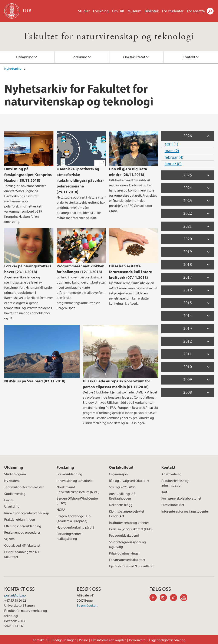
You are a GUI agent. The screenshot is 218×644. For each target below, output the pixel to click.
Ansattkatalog (171, 474)
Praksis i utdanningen (20, 519)
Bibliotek (152, 11)
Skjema (9, 539)
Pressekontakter (173, 505)
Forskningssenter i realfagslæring (70, 536)
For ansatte (196, 11)
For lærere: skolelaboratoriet (181, 498)
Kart (164, 492)
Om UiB (118, 11)
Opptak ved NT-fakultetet (22, 545)
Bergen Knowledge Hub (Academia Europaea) (74, 518)
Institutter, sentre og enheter (129, 523)
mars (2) (172, 151)
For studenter (173, 11)
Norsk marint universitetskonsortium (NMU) (78, 489)
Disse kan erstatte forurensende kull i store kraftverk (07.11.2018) (131, 272)
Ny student (12, 481)
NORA (61, 510)
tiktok (175, 598)
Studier (84, 11)
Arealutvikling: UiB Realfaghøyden (122, 496)
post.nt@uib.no (15, 595)
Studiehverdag (15, 494)
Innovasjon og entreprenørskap (27, 513)
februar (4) (174, 157)
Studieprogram (15, 474)
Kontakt (189, 57)
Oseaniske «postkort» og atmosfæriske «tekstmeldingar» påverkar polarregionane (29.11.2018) (80, 180)
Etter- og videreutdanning (23, 526)
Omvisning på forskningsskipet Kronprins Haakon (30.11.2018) (28, 175)
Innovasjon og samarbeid (75, 481)
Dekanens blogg (121, 505)
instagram (165, 598)
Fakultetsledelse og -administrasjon (176, 483)
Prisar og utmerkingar (124, 553)
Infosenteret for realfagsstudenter (185, 511)
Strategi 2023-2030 (122, 487)
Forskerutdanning (69, 474)
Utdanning (25, 57)
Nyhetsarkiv (13, 69)
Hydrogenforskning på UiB (75, 527)
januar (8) (173, 164)
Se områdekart (87, 605)
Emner (9, 500)
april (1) (171, 144)
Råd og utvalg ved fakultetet (129, 481)
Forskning (101, 11)
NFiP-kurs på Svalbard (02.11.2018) (35, 381)
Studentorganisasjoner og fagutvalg (127, 544)
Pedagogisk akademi (124, 535)
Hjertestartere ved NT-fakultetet (131, 566)
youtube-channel (185, 598)
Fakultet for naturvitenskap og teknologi (109, 37)
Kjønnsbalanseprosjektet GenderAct (127, 514)
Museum (134, 11)
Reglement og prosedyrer (22, 532)
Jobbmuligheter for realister (24, 487)
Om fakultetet (134, 57)
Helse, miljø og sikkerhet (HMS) (131, 529)
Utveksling (12, 506)
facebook (155, 598)
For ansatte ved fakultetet (127, 560)
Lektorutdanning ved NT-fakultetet (22, 554)
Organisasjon (118, 474)
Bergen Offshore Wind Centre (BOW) (77, 501)
